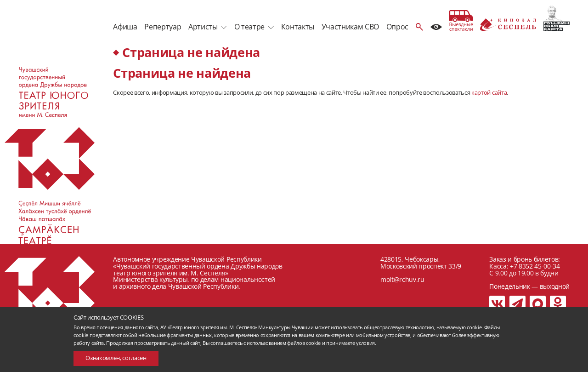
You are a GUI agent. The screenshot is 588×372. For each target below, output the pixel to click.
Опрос (397, 27)
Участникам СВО (350, 27)
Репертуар (163, 27)
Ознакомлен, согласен (116, 358)
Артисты (203, 27)
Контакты (298, 27)
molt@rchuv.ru (402, 279)
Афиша (125, 27)
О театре (249, 27)
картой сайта (489, 92)
